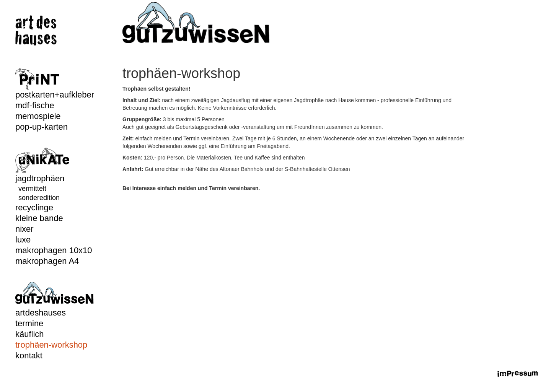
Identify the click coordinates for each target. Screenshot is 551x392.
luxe (23, 240)
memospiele (38, 116)
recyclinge (34, 207)
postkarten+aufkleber (55, 95)
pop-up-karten (42, 127)
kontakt (29, 355)
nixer (24, 229)
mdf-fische (35, 105)
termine (29, 323)
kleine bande (39, 218)
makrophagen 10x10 (54, 250)
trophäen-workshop (51, 345)
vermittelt (32, 189)
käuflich (30, 334)
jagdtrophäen (40, 178)
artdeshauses (41, 313)
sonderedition (39, 198)
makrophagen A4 (47, 261)
